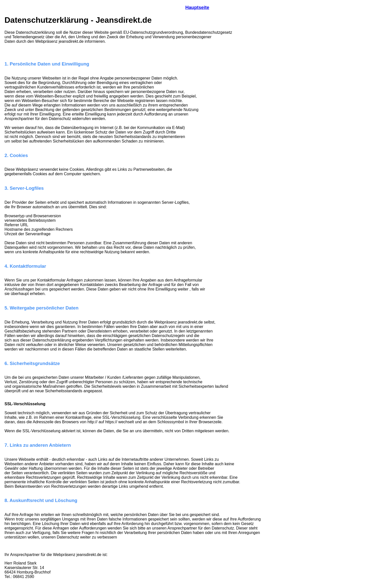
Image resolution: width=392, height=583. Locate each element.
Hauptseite (197, 7)
